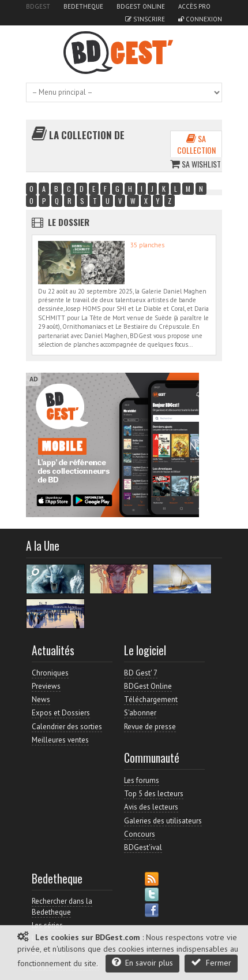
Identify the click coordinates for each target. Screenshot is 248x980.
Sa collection (196, 144)
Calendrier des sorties (67, 727)
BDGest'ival (143, 847)
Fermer (211, 962)
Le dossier (69, 222)
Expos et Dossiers (61, 713)
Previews (46, 686)
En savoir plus (142, 962)
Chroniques (50, 673)
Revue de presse (150, 727)
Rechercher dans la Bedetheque (62, 906)
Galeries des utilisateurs (163, 821)
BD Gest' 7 (141, 673)
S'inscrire (145, 19)
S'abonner (140, 713)
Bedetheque (83, 6)
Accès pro (194, 6)
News (41, 699)
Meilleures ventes (60, 740)
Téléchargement (151, 699)
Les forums (142, 780)
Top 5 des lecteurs (154, 794)
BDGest (38, 6)
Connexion (200, 19)
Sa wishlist (196, 164)
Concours (140, 834)
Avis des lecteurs (151, 807)
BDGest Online (141, 6)
